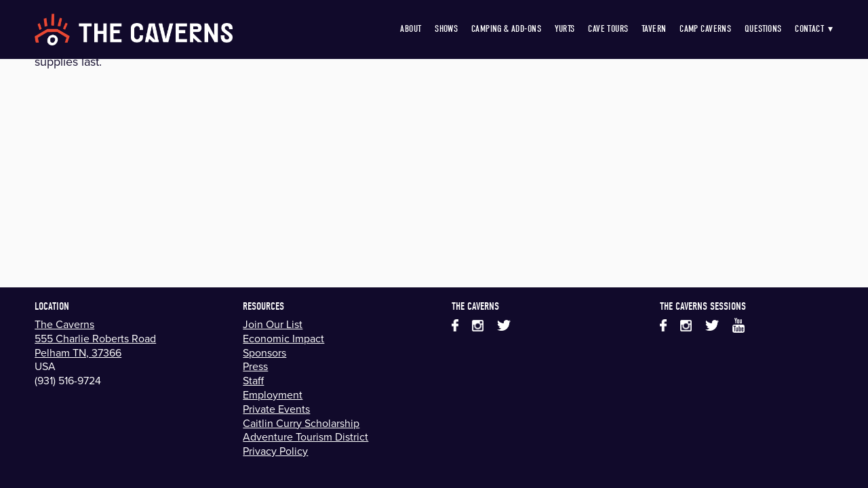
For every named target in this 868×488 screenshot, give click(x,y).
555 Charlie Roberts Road (95, 338)
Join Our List (273, 324)
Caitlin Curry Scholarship (301, 423)
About (411, 29)
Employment (273, 394)
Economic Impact (283, 338)
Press (255, 366)
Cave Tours (608, 29)
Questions (763, 29)
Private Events (276, 409)
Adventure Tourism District (305, 436)
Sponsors (264, 352)
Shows (446, 29)
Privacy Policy (275, 451)
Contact (814, 29)
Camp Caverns (705, 29)
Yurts (565, 29)
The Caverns (64, 324)
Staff (253, 380)
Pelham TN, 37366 (78, 352)
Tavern (654, 29)
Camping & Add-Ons (506, 29)
